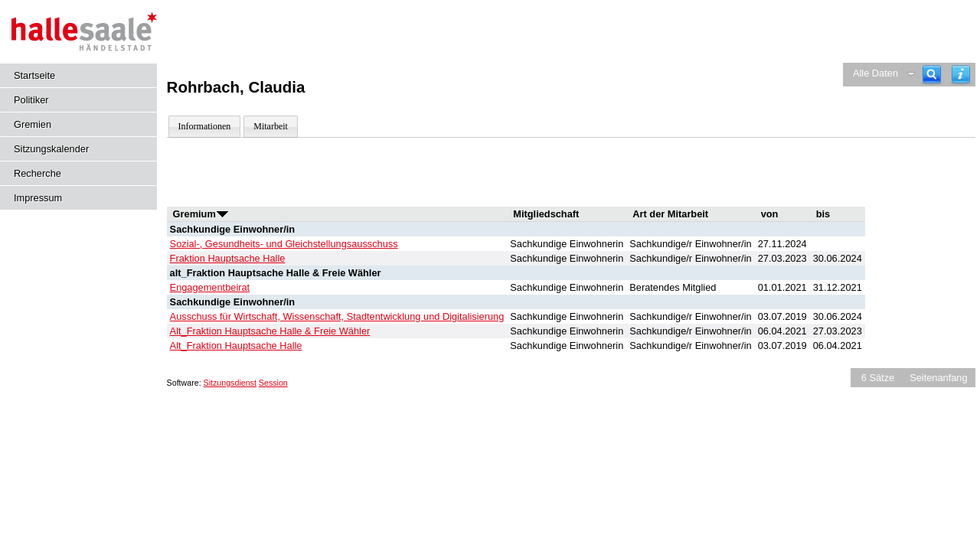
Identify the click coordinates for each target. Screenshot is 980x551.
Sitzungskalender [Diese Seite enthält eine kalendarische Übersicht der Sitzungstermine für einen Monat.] (51, 149)
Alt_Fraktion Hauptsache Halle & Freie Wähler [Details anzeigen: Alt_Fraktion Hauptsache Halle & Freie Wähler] (270, 331)
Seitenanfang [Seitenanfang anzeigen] (938, 378)
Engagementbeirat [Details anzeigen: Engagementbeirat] (210, 287)
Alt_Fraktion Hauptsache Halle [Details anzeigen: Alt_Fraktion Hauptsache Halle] (236, 346)
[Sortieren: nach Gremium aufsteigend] (222, 214)
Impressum (38, 198)
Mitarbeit (271, 126)
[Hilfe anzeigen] (961, 75)
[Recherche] (932, 75)
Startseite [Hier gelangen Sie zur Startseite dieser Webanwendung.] (34, 75)
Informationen (205, 126)
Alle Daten (875, 73)
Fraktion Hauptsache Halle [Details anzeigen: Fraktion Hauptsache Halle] (228, 258)
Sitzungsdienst (230, 383)
